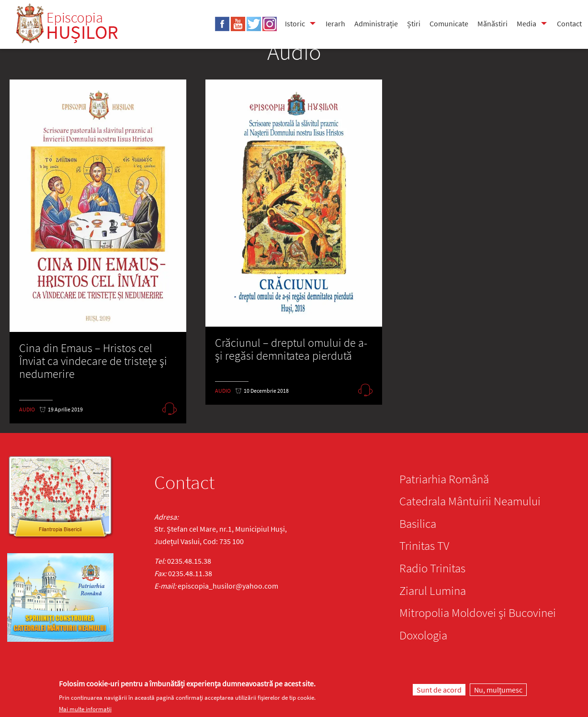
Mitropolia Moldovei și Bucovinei (478, 613)
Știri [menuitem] (414, 23)
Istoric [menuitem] (295, 23)
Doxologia (423, 635)
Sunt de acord (439, 690)
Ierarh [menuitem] (335, 23)
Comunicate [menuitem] (449, 23)
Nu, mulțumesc (498, 690)
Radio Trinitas (432, 568)
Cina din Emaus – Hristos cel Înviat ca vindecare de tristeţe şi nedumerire (93, 361)
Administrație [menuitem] (376, 23)
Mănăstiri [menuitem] (492, 23)
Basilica (418, 524)
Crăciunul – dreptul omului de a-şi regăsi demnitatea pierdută (291, 349)
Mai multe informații (85, 709)
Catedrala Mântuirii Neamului (470, 501)
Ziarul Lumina (433, 591)
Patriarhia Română (444, 479)
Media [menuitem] (526, 23)
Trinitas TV (424, 546)
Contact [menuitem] (569, 23)
